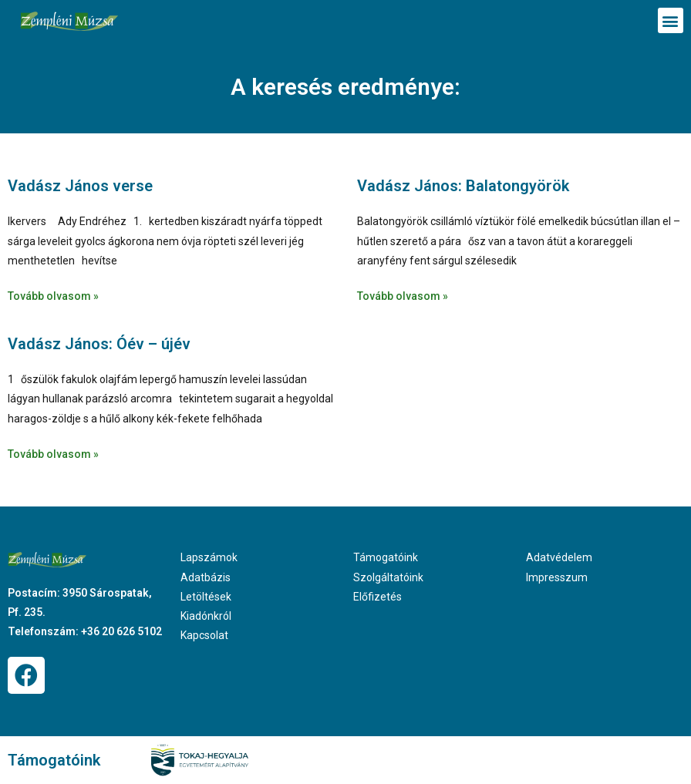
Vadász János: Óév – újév (99, 344)
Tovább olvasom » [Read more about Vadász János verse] (53, 296)
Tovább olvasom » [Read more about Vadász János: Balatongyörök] (403, 296)
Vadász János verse (80, 186)
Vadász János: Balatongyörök (463, 186)
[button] (671, 20)
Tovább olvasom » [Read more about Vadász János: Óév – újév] (53, 454)
